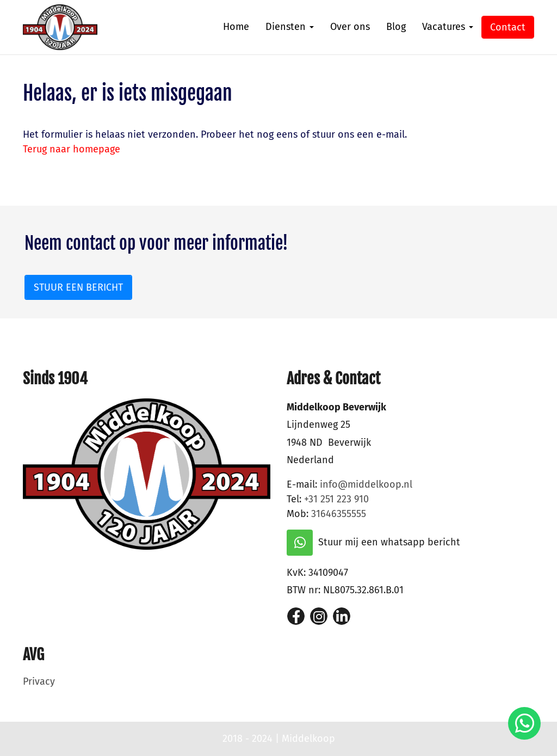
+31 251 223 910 (336, 499)
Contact (508, 27)
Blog (396, 27)
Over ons (350, 27)
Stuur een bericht (78, 287)
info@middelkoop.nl (366, 484)
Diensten (290, 27)
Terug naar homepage (72, 149)
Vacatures (448, 27)
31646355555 (339, 514)
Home (236, 27)
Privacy (39, 681)
